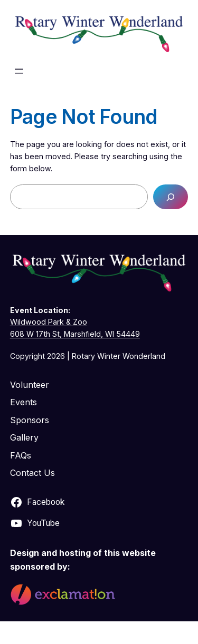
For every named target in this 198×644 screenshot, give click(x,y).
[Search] (171, 197)
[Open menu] (19, 71)
